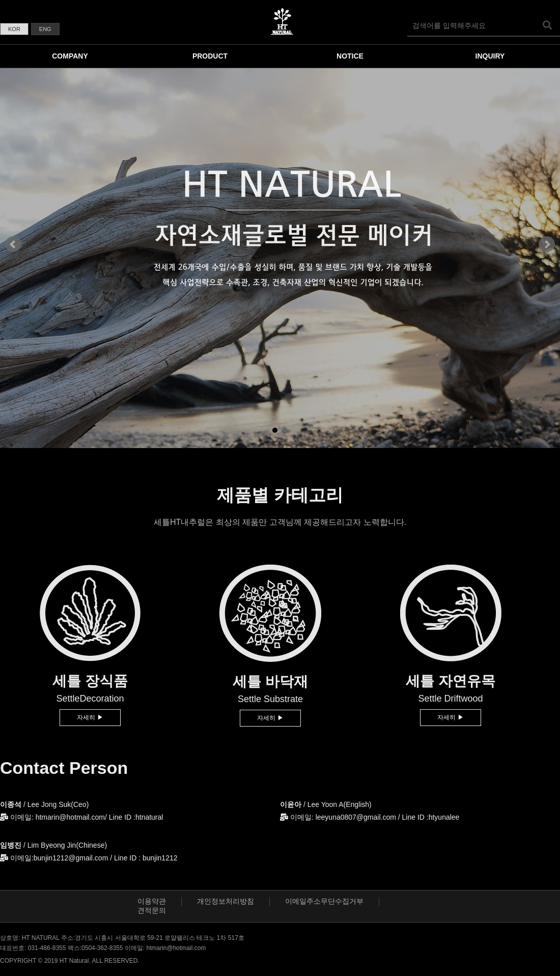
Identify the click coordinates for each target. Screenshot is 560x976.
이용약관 (152, 901)
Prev (13, 244)
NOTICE (350, 56)
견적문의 (152, 910)
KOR (14, 29)
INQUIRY (490, 56)
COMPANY (70, 56)
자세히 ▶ (90, 717)
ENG (45, 29)
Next (547, 244)
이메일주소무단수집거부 (324, 901)
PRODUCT (210, 56)
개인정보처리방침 (226, 901)
